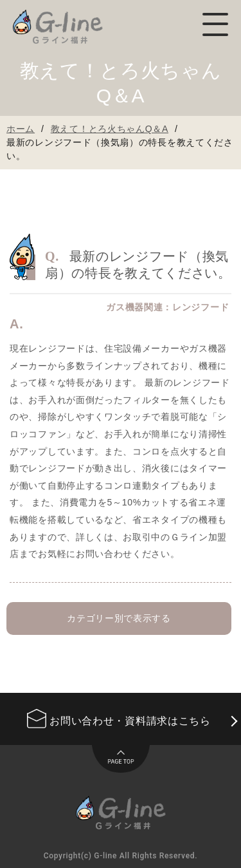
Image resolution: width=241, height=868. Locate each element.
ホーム (21, 129)
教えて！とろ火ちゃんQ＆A (110, 129)
